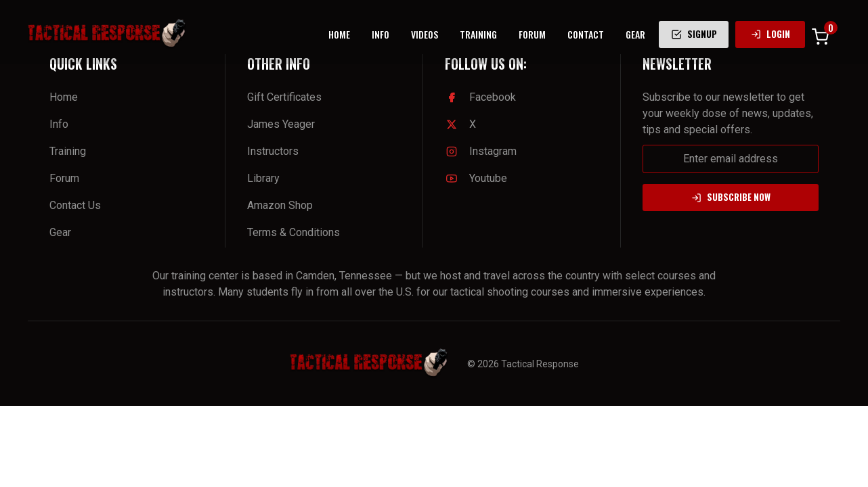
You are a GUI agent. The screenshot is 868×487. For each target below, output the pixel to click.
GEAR (635, 34)
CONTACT (586, 34)
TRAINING (478, 34)
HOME (339, 34)
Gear (60, 232)
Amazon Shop (280, 205)
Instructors (273, 151)
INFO (381, 34)
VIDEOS (425, 34)
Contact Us (75, 205)
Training (68, 151)
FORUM (532, 34)
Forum (64, 178)
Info (59, 124)
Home (64, 97)
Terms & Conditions (294, 232)
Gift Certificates (284, 97)
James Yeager (281, 124)
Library (263, 178)
